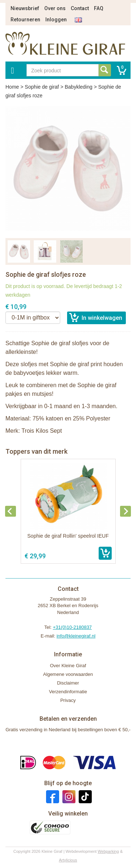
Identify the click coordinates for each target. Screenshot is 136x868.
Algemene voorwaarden (68, 674)
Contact (80, 8)
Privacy (68, 700)
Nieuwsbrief (25, 8)
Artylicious (68, 860)
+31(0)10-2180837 (72, 627)
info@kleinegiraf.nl (76, 636)
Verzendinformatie (68, 692)
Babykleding (78, 87)
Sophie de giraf (42, 87)
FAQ (99, 8)
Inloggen (56, 20)
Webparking (108, 851)
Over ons (55, 8)
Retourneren (25, 20)
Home (12, 87)
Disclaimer (68, 683)
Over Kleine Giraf (68, 666)
